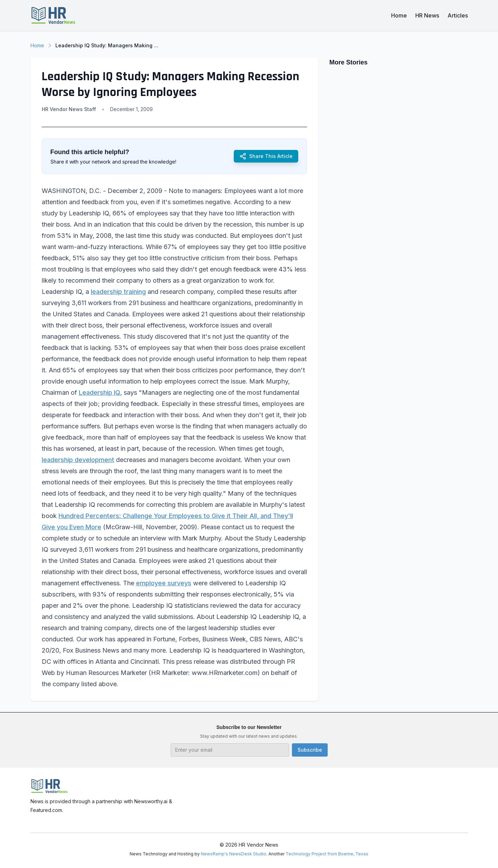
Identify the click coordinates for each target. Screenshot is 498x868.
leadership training (118, 292)
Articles (458, 15)
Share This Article (266, 156)
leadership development (78, 460)
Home (399, 15)
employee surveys (164, 583)
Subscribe (310, 750)
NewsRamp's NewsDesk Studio (234, 854)
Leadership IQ (100, 392)
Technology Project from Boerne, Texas (327, 854)
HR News (427, 15)
